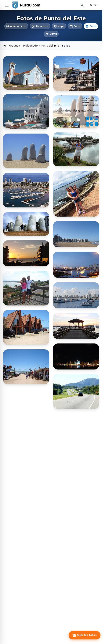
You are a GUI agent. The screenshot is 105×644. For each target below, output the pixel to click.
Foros (75, 26)
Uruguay (14, 46)
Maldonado (30, 46)
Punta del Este (50, 46)
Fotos (91, 26)
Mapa (59, 26)
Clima (51, 34)
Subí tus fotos (85, 635)
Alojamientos (16, 26)
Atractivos (40, 26)
